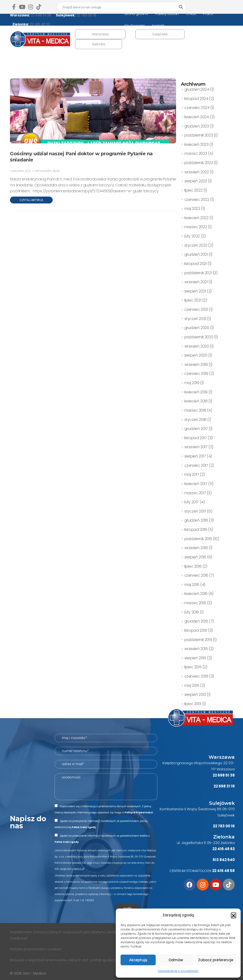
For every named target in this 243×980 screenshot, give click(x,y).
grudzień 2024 (197, 89)
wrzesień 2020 (197, 346)
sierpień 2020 (196, 355)
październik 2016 (198, 539)
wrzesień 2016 (196, 548)
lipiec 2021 (193, 300)
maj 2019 (192, 383)
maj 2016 (192, 585)
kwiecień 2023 (196, 144)
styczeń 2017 (195, 511)
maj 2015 (192, 686)
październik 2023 (199, 135)
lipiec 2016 (193, 566)
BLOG (56, 171)
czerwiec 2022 (197, 200)
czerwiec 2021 (196, 309)
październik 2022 (199, 163)
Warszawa (100, 34)
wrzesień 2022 (197, 172)
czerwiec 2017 (196, 465)
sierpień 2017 (195, 456)
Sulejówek (160, 34)
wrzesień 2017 (196, 447)
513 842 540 (224, 860)
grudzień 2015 (196, 621)
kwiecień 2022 (196, 218)
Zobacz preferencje (216, 960)
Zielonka (98, 44)
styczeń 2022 (196, 245)
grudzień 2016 (196, 520)
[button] (234, 915)
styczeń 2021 (195, 319)
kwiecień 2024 (197, 117)
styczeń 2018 (195, 420)
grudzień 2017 (196, 429)
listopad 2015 (196, 630)
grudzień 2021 (196, 254)
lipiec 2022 (194, 190)
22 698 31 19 (224, 786)
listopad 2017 (196, 438)
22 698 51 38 (40, 15)
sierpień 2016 (195, 557)
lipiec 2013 (193, 704)
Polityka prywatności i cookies (36, 949)
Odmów (176, 960)
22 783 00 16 (86, 15)
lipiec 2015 (193, 667)
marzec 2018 (195, 410)
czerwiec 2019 (196, 374)
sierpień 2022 (196, 181)
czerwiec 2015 (196, 676)
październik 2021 (198, 273)
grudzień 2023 (197, 126)
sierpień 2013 (195, 695)
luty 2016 (192, 612)
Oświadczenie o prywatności (178, 971)
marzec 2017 (195, 493)
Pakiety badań (167, 14)
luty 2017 (192, 502)
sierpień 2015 (195, 658)
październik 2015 (198, 640)
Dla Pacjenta (135, 26)
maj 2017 (192, 474)
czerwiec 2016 (196, 575)
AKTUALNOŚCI (44, 171)
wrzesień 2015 (196, 649)
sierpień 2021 (195, 291)
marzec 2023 (196, 153)
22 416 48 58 (223, 871)
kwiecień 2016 (196, 594)
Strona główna (136, 14)
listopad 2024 (196, 99)
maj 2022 (192, 209)
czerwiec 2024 (197, 108)
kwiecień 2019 (196, 392)
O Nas (191, 14)
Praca (208, 14)
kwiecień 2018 (196, 401)
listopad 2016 (196, 530)
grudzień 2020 (197, 328)
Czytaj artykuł (31, 200)
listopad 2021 (196, 264)
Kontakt (158, 26)
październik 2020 (199, 337)
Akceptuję (138, 960)
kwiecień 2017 (196, 484)
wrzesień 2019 (196, 365)
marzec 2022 (196, 227)
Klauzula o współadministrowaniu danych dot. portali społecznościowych (73, 960)
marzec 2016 (195, 603)
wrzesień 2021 (196, 282)
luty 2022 (192, 236)
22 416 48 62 (40, 24)
